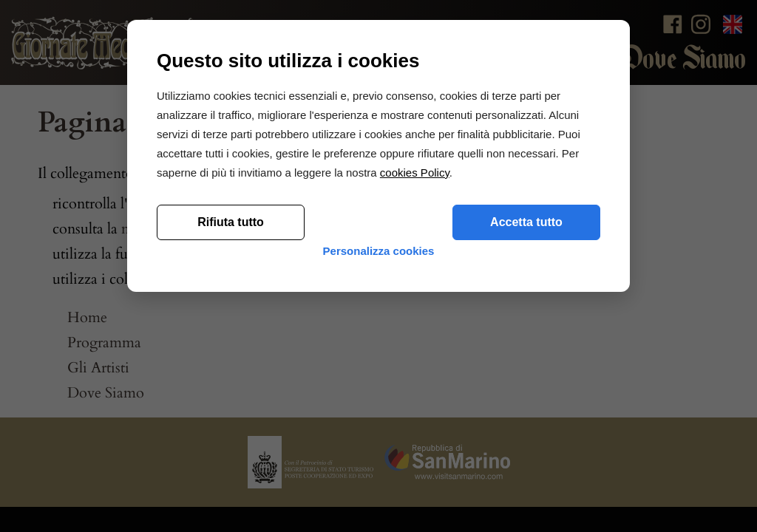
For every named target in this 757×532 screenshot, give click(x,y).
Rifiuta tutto (231, 412)
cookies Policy (415, 362)
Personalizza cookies (379, 453)
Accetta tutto (526, 412)
